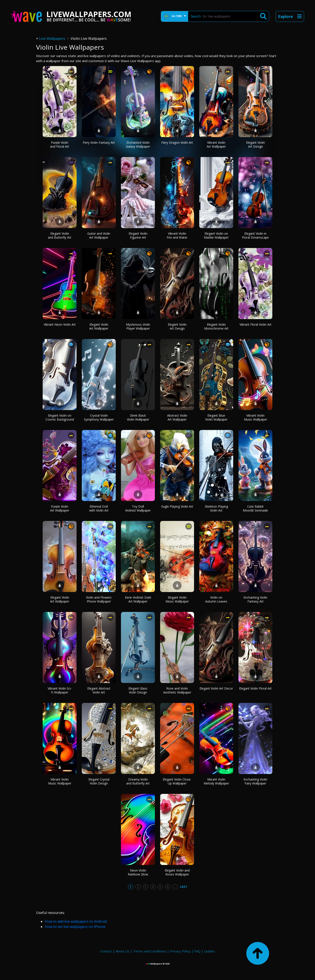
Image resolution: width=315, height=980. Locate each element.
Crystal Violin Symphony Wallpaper (99, 417)
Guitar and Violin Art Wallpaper (99, 235)
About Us (122, 951)
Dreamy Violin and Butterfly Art (138, 781)
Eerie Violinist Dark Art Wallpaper (138, 599)
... (175, 887)
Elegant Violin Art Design (255, 144)
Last (184, 887)
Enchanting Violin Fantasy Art (255, 599)
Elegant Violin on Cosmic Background (60, 417)
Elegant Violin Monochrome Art (216, 326)
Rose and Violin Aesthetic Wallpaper (177, 690)
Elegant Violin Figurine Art (138, 235)
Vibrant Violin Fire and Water (177, 235)
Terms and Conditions (150, 951)
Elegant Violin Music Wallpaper (177, 599)
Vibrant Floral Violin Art (255, 324)
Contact (106, 951)
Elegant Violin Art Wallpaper (99, 326)
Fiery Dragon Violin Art (177, 142)
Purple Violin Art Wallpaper (60, 508)
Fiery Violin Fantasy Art (99, 142)
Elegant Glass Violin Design (138, 690)
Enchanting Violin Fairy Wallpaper (255, 781)
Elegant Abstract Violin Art (99, 690)
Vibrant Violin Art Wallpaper (216, 144)
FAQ (197, 951)
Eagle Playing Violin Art (177, 506)
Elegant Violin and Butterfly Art (60, 235)
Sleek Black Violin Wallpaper (138, 417)
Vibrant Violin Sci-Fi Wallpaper (60, 690)
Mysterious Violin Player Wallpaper (138, 326)
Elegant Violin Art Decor (216, 688)
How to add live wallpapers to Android (76, 921)
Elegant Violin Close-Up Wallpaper (177, 781)
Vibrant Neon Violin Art (60, 324)
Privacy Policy (180, 951)
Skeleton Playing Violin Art (216, 508)
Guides (210, 951)
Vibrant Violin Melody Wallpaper (216, 781)
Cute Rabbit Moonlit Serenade (255, 508)
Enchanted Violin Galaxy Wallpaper (138, 144)
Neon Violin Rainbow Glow (138, 872)
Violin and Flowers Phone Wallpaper (99, 599)
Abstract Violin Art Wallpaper (177, 417)
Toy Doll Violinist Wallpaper (138, 508)
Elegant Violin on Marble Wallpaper (216, 235)
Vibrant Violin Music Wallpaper (255, 417)
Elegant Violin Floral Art (255, 688)
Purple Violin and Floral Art (60, 144)
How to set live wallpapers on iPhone (75, 927)
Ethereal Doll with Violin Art (99, 508)
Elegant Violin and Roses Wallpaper (177, 872)
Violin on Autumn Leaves (216, 599)
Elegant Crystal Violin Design (99, 781)
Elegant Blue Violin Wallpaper (216, 417)
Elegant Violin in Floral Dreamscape (255, 235)
